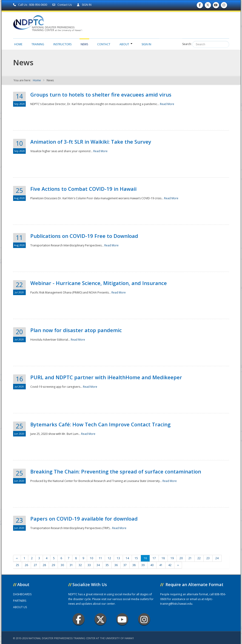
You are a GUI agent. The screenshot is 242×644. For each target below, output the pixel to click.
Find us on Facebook (200, 6)
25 (17, 565)
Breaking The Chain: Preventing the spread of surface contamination (116, 471)
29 (53, 565)
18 (163, 558)
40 (152, 565)
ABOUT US (20, 607)
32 (80, 565)
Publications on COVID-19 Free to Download (84, 236)
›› (178, 565)
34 (98, 565)
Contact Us (62, 5)
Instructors (62, 44)
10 (91, 558)
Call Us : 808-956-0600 (30, 5)
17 (154, 558)
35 (107, 565)
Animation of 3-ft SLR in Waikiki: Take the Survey (91, 142)
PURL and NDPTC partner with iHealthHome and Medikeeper (106, 377)
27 (35, 565)
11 (100, 558)
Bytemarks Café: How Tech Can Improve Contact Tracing (100, 424)
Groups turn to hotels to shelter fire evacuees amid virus (101, 94)
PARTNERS (20, 601)
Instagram (144, 619)
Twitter (100, 619)
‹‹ (17, 558)
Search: (187, 44)
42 (170, 565)
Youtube (122, 619)
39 (143, 565)
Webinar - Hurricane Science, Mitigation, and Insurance (99, 283)
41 (161, 565)
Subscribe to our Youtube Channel (216, 6)
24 (217, 558)
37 (125, 565)
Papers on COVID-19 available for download (84, 519)
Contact (104, 44)
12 (109, 558)
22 (199, 558)
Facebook (78, 619)
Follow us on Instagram (224, 6)
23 (208, 558)
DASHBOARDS (22, 594)
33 (89, 565)
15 (136, 558)
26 (26, 565)
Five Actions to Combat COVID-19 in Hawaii (83, 189)
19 (172, 558)
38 (134, 565)
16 (145, 558)
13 (118, 558)
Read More (167, 104)
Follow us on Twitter (208, 6)
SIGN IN (84, 5)
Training (38, 44)
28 (44, 565)
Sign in (146, 44)
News (84, 44)
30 (62, 565)
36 (116, 565)
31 (71, 565)
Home (18, 44)
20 (181, 558)
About (126, 44)
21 (190, 558)
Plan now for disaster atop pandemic (76, 330)
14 (127, 558)
